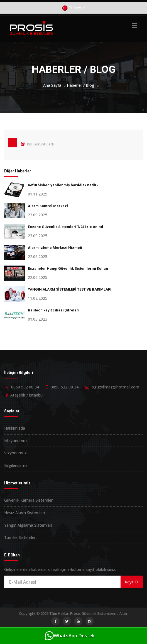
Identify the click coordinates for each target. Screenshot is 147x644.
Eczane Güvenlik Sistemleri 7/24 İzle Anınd (65, 227)
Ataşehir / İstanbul (27, 395)
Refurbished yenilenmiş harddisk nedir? (63, 185)
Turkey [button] (73, 8)
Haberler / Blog (81, 85)
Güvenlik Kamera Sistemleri (29, 500)
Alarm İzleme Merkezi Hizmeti (55, 248)
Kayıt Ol (132, 582)
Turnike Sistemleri (20, 537)
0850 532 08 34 (25, 387)
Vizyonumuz (15, 453)
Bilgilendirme (16, 465)
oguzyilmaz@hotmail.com (115, 387)
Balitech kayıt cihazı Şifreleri (54, 310)
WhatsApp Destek (70, 636)
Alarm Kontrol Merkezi (48, 206)
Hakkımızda (15, 428)
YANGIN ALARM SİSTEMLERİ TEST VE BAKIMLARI (70, 289)
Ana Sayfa (52, 85)
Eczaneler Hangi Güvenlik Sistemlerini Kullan (68, 268)
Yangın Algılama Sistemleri (28, 525)
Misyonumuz (16, 441)
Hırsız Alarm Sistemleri (24, 513)
